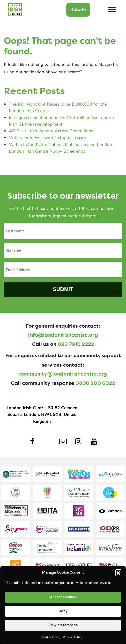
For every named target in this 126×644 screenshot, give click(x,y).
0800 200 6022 (95, 383)
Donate (78, 10)
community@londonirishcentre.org (63, 374)
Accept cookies (63, 597)
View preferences (63, 625)
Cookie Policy (51, 637)
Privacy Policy (72, 637)
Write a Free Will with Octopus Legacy (48, 138)
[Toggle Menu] (112, 10)
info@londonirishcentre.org (63, 335)
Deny (63, 611)
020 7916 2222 (76, 344)
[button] (118, 572)
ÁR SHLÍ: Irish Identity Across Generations (51, 131)
